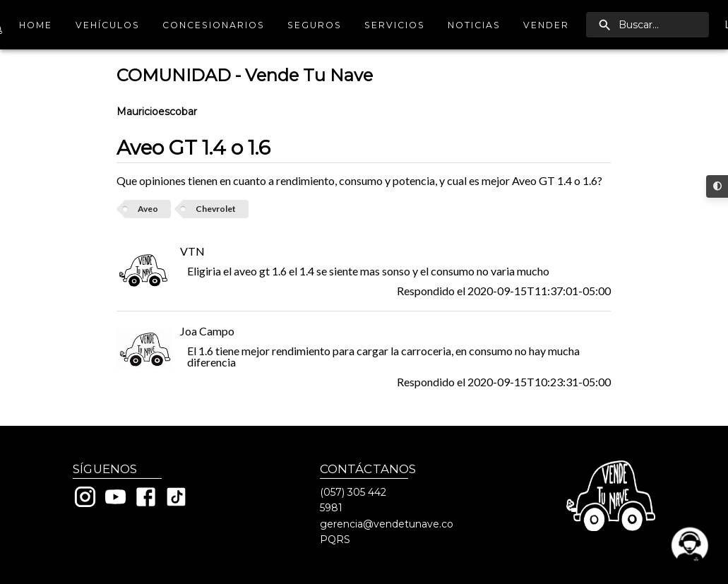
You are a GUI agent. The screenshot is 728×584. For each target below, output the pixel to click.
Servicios (395, 25)
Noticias (474, 25)
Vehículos (108, 25)
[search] (648, 25)
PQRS (335, 540)
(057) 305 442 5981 (353, 500)
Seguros (315, 25)
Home (36, 25)
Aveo (148, 209)
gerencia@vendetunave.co (387, 524)
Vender (546, 25)
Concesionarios (214, 25)
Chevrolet (216, 209)
